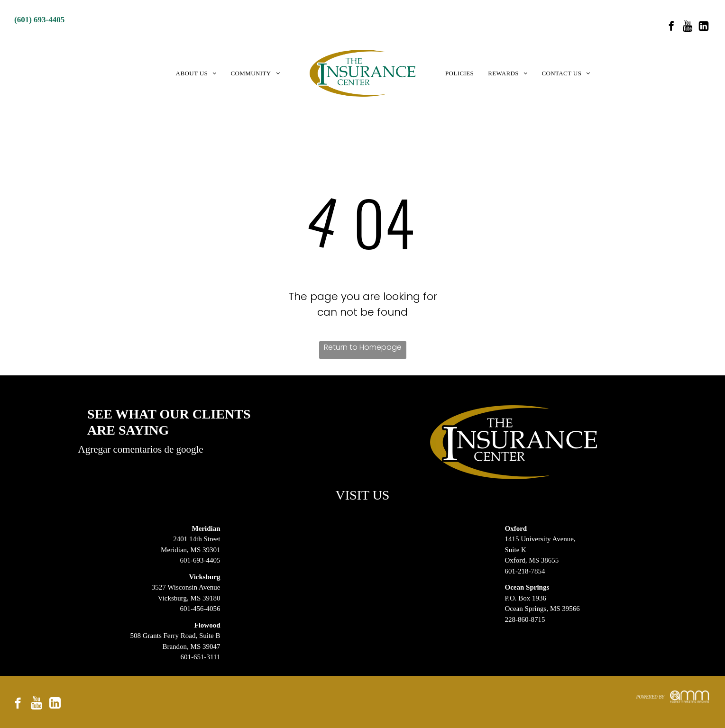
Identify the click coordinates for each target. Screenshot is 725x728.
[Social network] (688, 27)
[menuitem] (196, 73)
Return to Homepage (363, 347)
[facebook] (671, 27)
